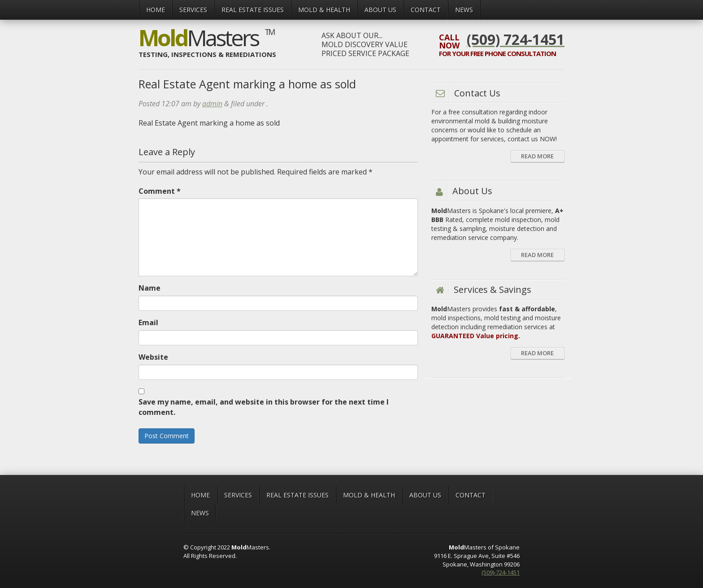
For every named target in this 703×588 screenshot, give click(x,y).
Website (153, 357)
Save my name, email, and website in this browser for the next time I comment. (264, 407)
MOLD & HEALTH (324, 10)
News (464, 10)
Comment (160, 191)
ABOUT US (380, 10)
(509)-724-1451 (501, 572)
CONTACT (426, 10)
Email (148, 322)
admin (212, 104)
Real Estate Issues (253, 10)
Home (156, 10)
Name (150, 288)
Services (193, 10)
